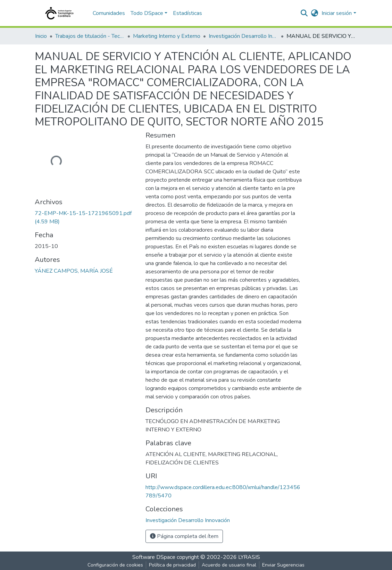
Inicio (41, 36)
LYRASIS (249, 557)
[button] (314, 13)
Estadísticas (187, 13)
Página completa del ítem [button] (184, 536)
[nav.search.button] (304, 13)
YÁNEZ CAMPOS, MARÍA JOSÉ (74, 271)
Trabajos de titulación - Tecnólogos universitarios (90, 36)
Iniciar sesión (337, 13)
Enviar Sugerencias (283, 565)
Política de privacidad (172, 565)
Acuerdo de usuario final (229, 565)
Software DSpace (154, 557)
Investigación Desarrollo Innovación (243, 36)
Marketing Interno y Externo (167, 36)
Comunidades (109, 13)
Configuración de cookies (115, 565)
